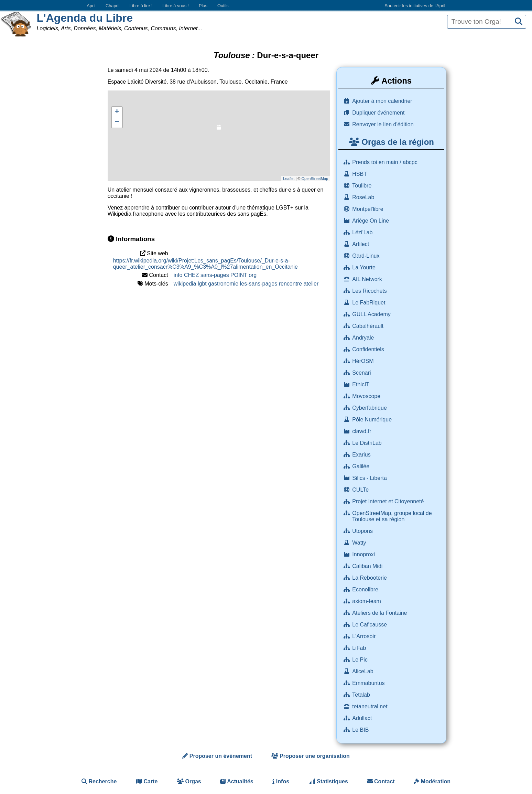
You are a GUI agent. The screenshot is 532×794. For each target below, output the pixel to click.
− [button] (117, 122)
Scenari (362, 373)
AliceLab (363, 671)
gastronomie (223, 284)
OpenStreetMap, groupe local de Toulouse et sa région (392, 516)
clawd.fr (362, 431)
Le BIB (361, 730)
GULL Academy (372, 314)
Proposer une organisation (311, 756)
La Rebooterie (370, 578)
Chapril (113, 6)
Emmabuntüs (369, 683)
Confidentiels (369, 349)
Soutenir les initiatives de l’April (415, 6)
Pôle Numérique (373, 420)
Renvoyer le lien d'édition (383, 124)
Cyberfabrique (370, 408)
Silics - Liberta (370, 478)
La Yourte (365, 267)
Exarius (362, 455)
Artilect (361, 244)
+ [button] (117, 112)
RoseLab (364, 197)
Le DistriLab (368, 443)
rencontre (291, 284)
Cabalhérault (368, 326)
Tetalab (362, 695)
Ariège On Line (371, 221)
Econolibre (366, 589)
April (91, 6)
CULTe (361, 490)
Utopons (363, 531)
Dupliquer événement (378, 113)
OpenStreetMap (315, 179)
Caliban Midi (368, 566)
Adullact (363, 718)
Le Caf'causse (370, 625)
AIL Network (368, 279)
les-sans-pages (259, 284)
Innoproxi (364, 554)
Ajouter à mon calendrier (382, 101)
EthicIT (361, 384)
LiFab (360, 648)
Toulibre (362, 186)
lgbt (202, 284)
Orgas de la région (392, 142)
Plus (203, 6)
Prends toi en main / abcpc (386, 162)
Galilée (361, 466)
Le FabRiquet (370, 303)
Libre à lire (141, 6)
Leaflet (289, 179)
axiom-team (367, 601)
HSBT (360, 174)
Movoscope (367, 396)
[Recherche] (519, 22)
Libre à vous (175, 6)
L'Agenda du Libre (85, 18)
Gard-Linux (367, 256)
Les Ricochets (370, 291)
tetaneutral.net (371, 706)
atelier (311, 284)
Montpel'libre (368, 209)
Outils (223, 6)
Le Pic (361, 660)
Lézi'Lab (363, 232)
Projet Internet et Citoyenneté (389, 501)
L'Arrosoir (365, 636)
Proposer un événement (217, 756)
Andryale (364, 338)
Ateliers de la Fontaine (380, 613)
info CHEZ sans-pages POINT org (215, 275)
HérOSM (364, 361)
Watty (360, 543)
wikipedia (185, 284)
